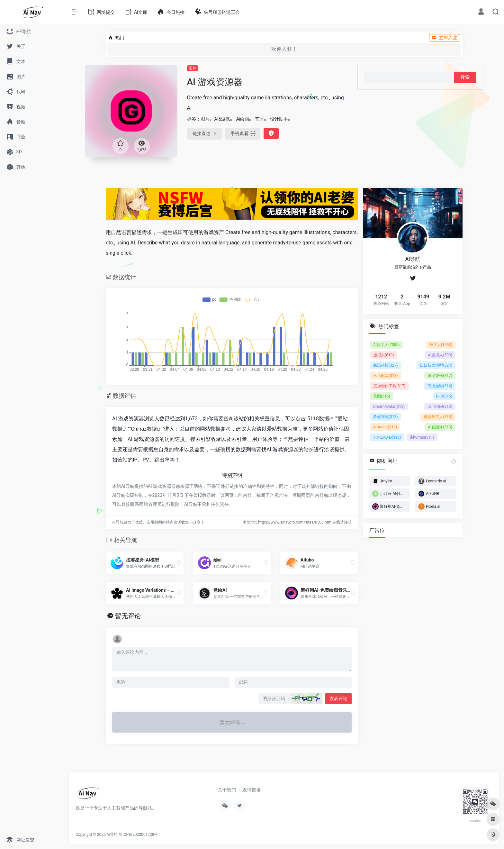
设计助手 (279, 119)
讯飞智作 (440, 375)
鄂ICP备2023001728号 (138, 835)
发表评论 (338, 698)
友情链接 (252, 790)
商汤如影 (440, 386)
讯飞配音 (386, 375)
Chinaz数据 (144, 429)
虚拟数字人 (438, 416)
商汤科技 (386, 365)
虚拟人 (384, 355)
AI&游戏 (222, 119)
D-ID (444, 396)
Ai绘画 (243, 119)
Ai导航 (112, 835)
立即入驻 (445, 38)
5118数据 (318, 419)
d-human (422, 437)
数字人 (441, 344)
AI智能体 (440, 427)
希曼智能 (386, 416)
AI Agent (385, 427)
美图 (382, 396)
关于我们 (227, 790)
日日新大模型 (436, 365)
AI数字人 (386, 344)
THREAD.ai (387, 437)
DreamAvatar (389, 406)
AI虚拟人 (440, 355)
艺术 (260, 119)
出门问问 (440, 406)
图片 (193, 68)
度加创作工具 (389, 386)
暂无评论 (128, 616)
